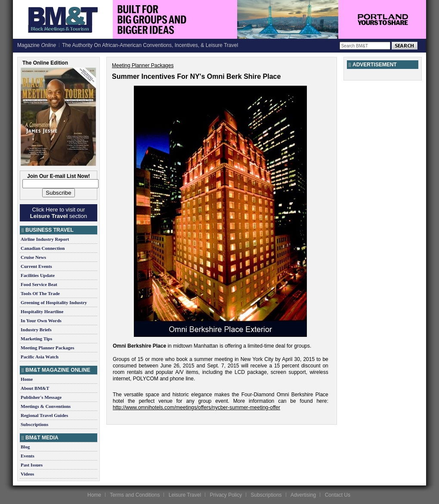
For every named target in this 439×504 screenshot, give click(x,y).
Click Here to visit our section (59, 213)
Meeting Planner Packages (47, 348)
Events (28, 456)
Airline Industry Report (45, 239)
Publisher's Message (41, 397)
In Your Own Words (41, 320)
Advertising (303, 495)
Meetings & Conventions (46, 406)
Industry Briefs (36, 330)
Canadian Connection (43, 248)
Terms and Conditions (135, 495)
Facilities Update (38, 275)
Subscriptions (34, 424)
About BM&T (35, 388)
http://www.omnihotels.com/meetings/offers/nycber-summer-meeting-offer (196, 408)
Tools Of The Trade (40, 293)
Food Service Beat (39, 284)
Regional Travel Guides (44, 415)
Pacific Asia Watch (40, 357)
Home (27, 379)
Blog (25, 447)
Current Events (36, 266)
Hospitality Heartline (42, 311)
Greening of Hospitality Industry (54, 302)
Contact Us (338, 495)
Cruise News (33, 257)
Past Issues (32, 465)
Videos (27, 474)
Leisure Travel (185, 495)
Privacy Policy (226, 495)
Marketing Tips (36, 339)
